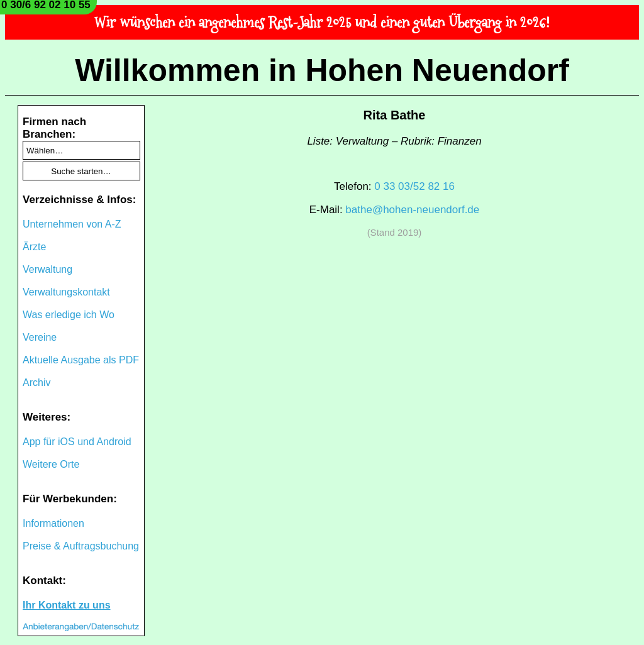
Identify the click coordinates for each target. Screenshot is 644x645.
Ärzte (34, 247)
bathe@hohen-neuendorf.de (412, 210)
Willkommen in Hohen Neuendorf (322, 70)
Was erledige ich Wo (69, 315)
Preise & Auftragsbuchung (81, 546)
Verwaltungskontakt (66, 292)
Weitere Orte (51, 464)
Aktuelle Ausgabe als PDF (81, 360)
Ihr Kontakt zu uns (67, 605)
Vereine (40, 337)
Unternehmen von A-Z (72, 224)
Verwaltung (47, 269)
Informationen (53, 523)
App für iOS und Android (77, 442)
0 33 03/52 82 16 (414, 186)
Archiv (36, 383)
